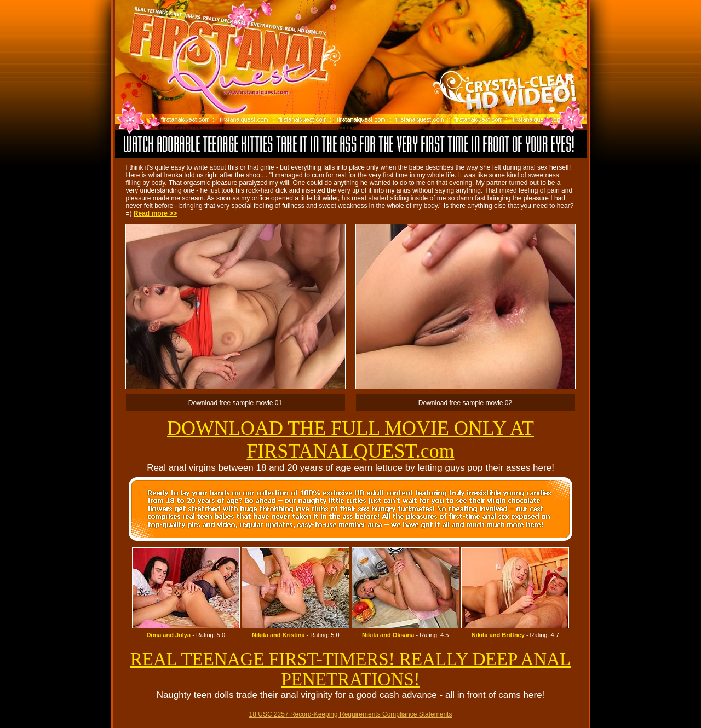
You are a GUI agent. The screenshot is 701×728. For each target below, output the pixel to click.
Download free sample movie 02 (465, 403)
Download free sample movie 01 (235, 403)
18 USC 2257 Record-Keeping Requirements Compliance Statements (351, 714)
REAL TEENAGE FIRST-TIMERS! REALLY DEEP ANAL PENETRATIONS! (350, 669)
